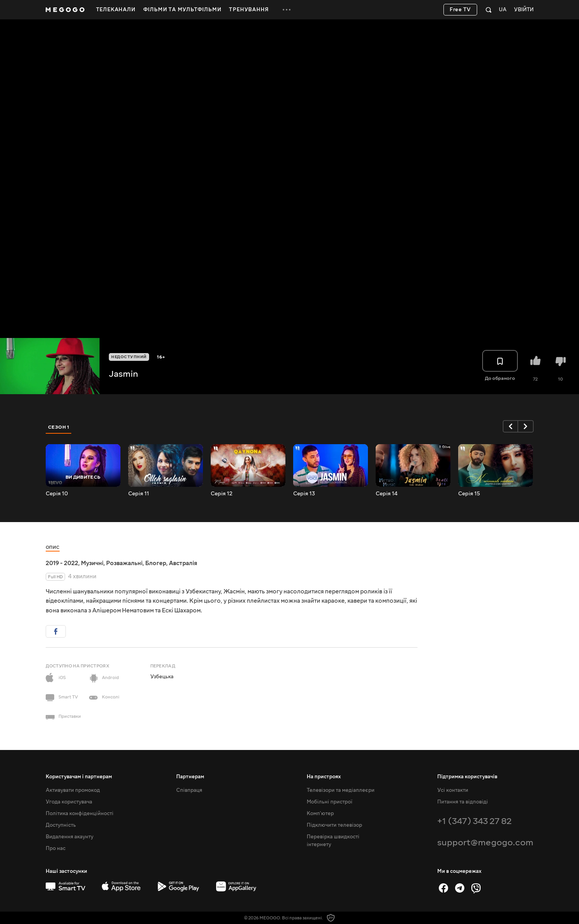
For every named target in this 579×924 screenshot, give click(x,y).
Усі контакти (453, 790)
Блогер (156, 563)
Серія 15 (469, 494)
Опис (53, 547)
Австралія (183, 563)
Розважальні (124, 563)
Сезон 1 (59, 427)
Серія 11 (139, 494)
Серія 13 (304, 494)
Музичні (92, 563)
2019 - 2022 (62, 563)
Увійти (524, 10)
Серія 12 (222, 494)
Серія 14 (387, 494)
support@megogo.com (485, 842)
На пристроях (324, 777)
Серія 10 (57, 494)
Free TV (460, 10)
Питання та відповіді (463, 802)
